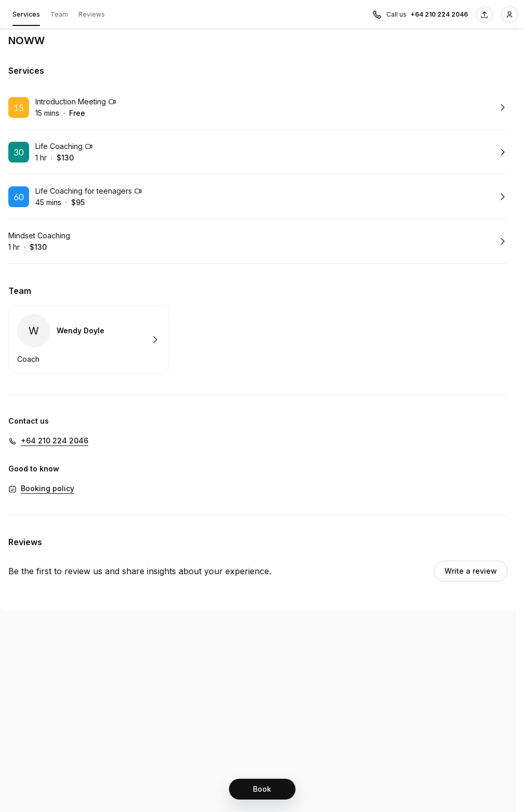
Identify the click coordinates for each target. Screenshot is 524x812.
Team (59, 14)
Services (26, 16)
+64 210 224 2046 (55, 441)
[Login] (509, 15)
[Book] (262, 789)
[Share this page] (485, 15)
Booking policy (48, 488)
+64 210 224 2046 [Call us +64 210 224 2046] (439, 14)
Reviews (92, 14)
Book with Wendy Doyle (89, 340)
